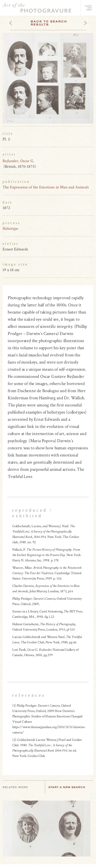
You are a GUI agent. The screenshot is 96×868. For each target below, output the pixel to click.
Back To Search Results (49, 23)
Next (81, 21)
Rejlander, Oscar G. (18, 161)
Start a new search (69, 787)
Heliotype (10, 229)
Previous (20, 21)
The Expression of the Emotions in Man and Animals (46, 187)
